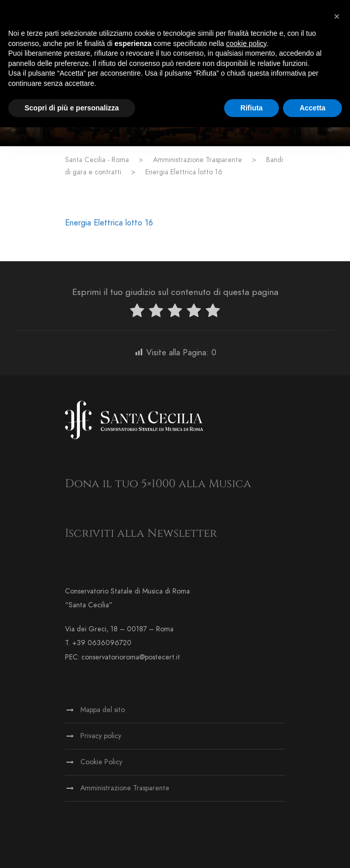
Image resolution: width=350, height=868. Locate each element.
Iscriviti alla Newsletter (141, 533)
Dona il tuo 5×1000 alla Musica (158, 484)
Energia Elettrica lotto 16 (109, 223)
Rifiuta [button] (252, 108)
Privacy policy (101, 736)
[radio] (137, 313)
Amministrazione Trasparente (125, 788)
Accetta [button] (312, 108)
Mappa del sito (103, 710)
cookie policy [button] (246, 43)
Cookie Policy (101, 762)
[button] (337, 16)
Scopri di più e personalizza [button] (72, 108)
